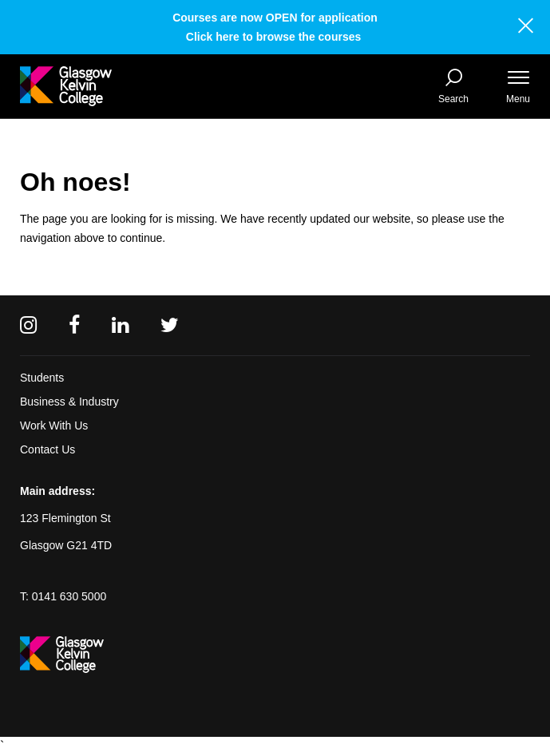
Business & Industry (69, 402)
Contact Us (47, 449)
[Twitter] (170, 325)
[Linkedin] (120, 325)
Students (42, 378)
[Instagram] (28, 325)
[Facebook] (74, 325)
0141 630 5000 (69, 596)
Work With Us (54, 425)
